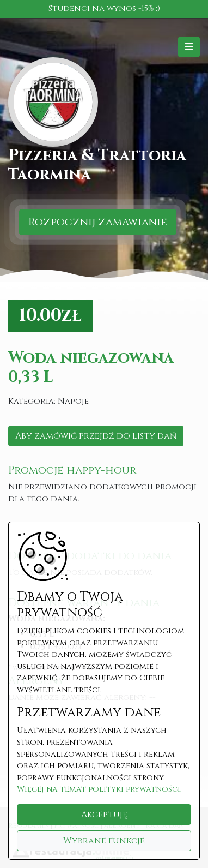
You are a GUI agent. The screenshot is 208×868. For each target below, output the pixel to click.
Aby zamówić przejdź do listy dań (96, 436)
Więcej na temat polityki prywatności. (99, 789)
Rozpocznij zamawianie (98, 222)
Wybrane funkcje (104, 841)
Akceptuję (104, 815)
